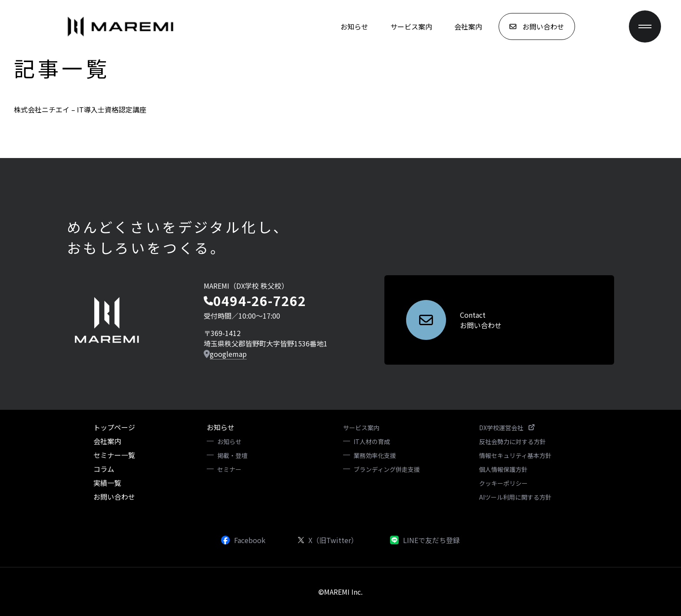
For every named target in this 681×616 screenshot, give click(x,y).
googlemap (228, 354)
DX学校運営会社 (507, 428)
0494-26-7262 (260, 300)
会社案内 (468, 26)
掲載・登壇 (232, 455)
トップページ (114, 427)
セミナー (229, 469)
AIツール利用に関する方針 (515, 497)
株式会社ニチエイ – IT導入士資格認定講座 (80, 109)
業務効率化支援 (375, 455)
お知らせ (354, 26)
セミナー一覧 (114, 455)
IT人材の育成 (372, 441)
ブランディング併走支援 (387, 469)
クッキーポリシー (503, 483)
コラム (104, 469)
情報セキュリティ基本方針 (515, 455)
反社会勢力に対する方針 (512, 441)
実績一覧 (107, 483)
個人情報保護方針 (503, 469)
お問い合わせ (114, 497)
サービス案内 (411, 26)
